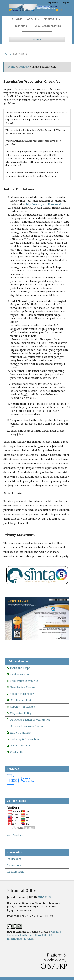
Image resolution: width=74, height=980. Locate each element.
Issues (22, 26)
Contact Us (17, 752)
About (32, 19)
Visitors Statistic (21, 745)
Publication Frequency (24, 681)
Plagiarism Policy (21, 713)
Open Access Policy (22, 694)
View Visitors (15, 835)
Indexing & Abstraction (25, 739)
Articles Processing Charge (27, 726)
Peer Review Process (23, 687)
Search (37, 39)
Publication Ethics (22, 700)
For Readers (14, 859)
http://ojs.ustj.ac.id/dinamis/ (43, 204)
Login (65, 3)
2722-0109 (44, 897)
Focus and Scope (20, 668)
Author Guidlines (21, 733)
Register (52, 3)
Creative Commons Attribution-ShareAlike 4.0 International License (34, 935)
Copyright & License (22, 707)
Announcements (48, 26)
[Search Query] (37, 33)
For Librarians (15, 872)
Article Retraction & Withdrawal (30, 720)
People (51, 19)
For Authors (14, 865)
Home (17, 19)
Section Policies (20, 674)
